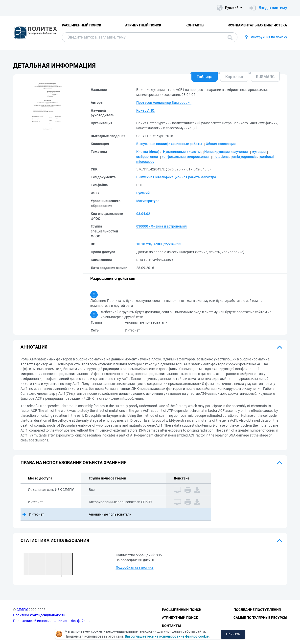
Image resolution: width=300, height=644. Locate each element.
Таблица (205, 77)
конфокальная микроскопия (185, 157)
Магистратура (148, 201)
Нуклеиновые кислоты (182, 152)
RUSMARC (265, 77)
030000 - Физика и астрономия (162, 226)
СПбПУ (22, 610)
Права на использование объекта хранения (74, 463)
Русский (143, 193)
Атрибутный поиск (143, 25)
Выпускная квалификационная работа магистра (176, 177)
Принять (233, 634)
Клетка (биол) (148, 152)
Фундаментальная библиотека (258, 25)
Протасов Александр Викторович (164, 103)
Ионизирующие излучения (226, 152)
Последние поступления (257, 610)
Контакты (195, 25)
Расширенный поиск (81, 25)
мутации (259, 152)
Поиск (230, 38)
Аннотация (34, 347)
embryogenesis (244, 157)
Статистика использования (55, 540)
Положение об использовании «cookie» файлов (51, 621)
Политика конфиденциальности (39, 615)
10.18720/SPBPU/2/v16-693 (159, 244)
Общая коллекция (221, 144)
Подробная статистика (135, 567)
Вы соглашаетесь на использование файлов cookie (167, 636)
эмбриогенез (147, 157)
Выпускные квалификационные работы (169, 144)
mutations (220, 157)
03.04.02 (143, 214)
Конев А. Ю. (146, 110)
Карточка (234, 77)
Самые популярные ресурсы (260, 618)
